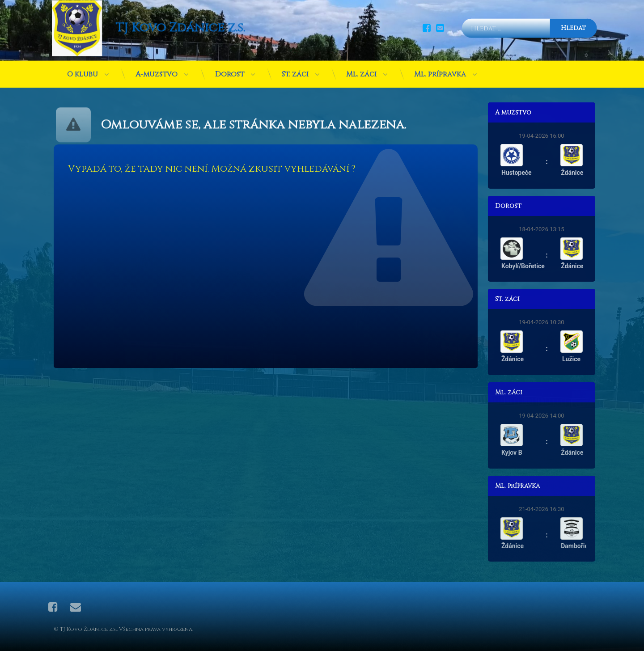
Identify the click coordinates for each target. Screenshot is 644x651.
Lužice (594, 359)
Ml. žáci (361, 55)
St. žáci (295, 55)
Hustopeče (538, 173)
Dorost (230, 55)
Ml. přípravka (440, 55)
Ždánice (594, 173)
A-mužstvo (157, 55)
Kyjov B (534, 452)
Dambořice (598, 546)
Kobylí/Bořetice (545, 266)
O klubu (83, 55)
